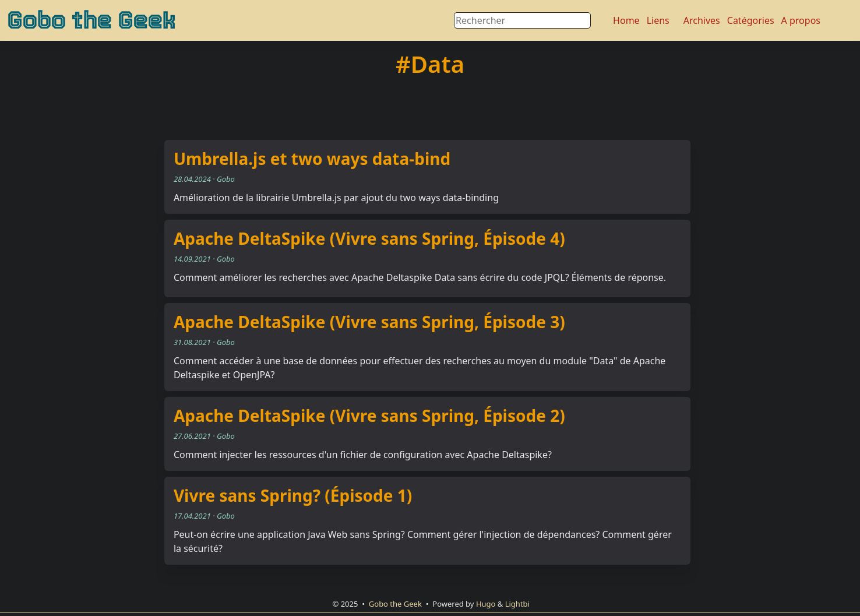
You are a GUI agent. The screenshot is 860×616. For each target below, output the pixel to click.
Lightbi (517, 604)
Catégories (751, 20)
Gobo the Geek (91, 20)
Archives (702, 20)
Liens (658, 20)
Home (626, 20)
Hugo (486, 604)
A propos (801, 20)
